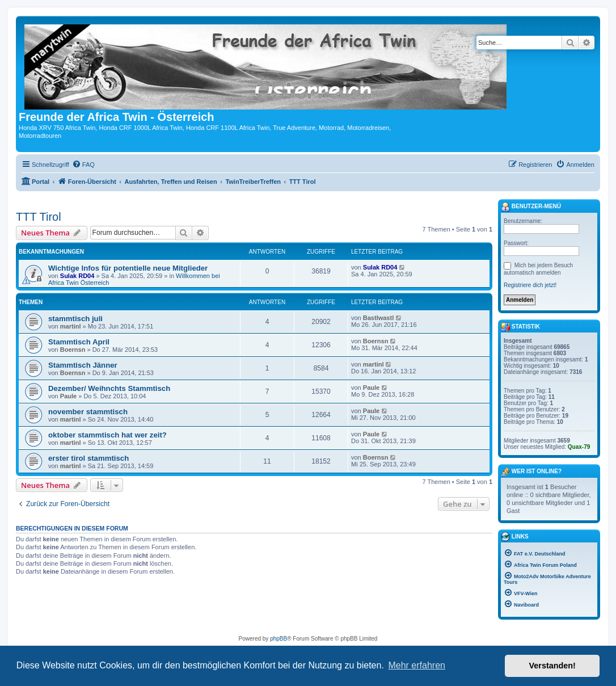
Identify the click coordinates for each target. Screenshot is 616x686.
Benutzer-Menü (531, 207)
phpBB (279, 639)
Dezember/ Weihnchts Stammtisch (109, 388)
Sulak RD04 (77, 276)
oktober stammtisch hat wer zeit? (107, 435)
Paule (68, 396)
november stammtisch (88, 412)
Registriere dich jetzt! (530, 285)
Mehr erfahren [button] (417, 665)
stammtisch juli (75, 319)
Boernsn (73, 350)
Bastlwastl (378, 318)
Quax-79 (579, 447)
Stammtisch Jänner (83, 365)
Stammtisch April (79, 342)
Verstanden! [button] (552, 666)
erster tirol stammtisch (88, 458)
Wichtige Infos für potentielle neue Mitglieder (128, 268)
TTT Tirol (39, 217)
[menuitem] (83, 165)
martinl (71, 326)
